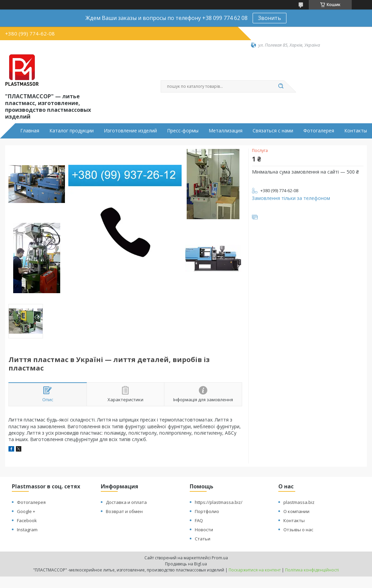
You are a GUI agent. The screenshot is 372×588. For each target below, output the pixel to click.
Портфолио (207, 511)
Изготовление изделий (130, 131)
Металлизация (226, 131)
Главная (30, 131)
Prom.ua (220, 558)
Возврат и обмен (124, 511)
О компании (296, 511)
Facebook (27, 520)
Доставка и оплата (126, 502)
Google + (26, 511)
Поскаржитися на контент (255, 570)
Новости (204, 530)
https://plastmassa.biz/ (219, 502)
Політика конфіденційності (312, 570)
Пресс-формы (183, 131)
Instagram (27, 530)
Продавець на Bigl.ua (186, 564)
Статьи (203, 539)
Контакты (356, 131)
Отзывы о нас (298, 530)
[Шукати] (281, 86)
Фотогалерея (319, 131)
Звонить (270, 18)
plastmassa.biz (299, 502)
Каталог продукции (72, 131)
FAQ (199, 520)
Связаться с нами (273, 131)
